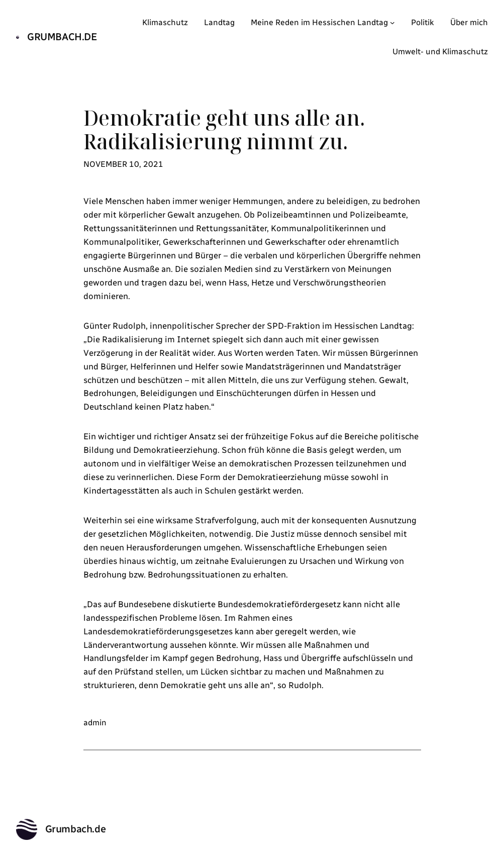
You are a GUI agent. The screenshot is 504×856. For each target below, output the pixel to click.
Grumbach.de (62, 37)
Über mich (469, 22)
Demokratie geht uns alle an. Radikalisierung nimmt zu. (224, 130)
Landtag (219, 22)
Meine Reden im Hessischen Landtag (319, 22)
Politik (423, 22)
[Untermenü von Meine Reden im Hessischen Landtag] (392, 23)
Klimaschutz (165, 22)
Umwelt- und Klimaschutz (440, 52)
